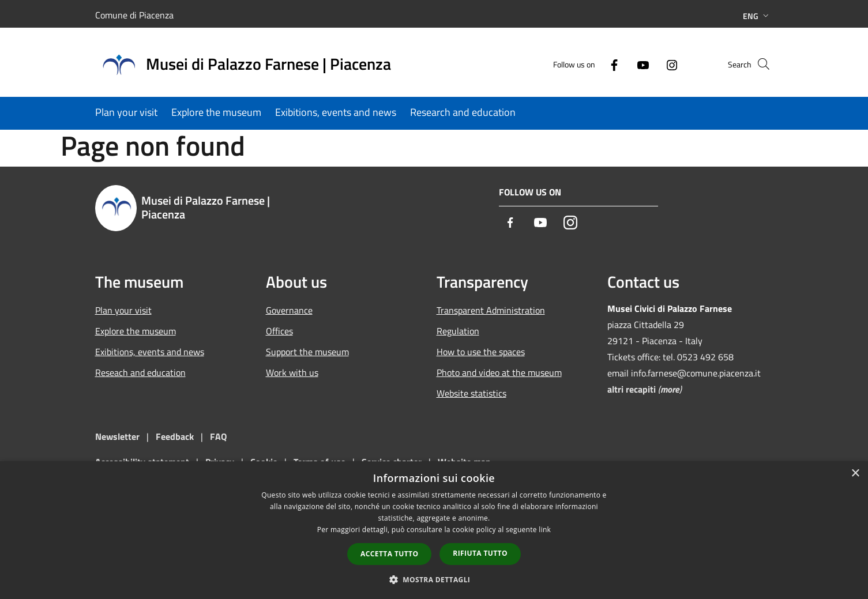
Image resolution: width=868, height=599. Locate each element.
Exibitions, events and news (150, 352)
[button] (434, 579)
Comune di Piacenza (134, 15)
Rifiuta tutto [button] (480, 553)
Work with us (292, 372)
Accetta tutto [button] (389, 554)
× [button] (855, 474)
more (670, 389)
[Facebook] (595, 64)
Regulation (458, 331)
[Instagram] (652, 64)
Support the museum (307, 352)
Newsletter (117, 436)
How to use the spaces (481, 352)
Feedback (176, 436)
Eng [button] (757, 16)
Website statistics (471, 393)
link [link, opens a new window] (545, 530)
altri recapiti (632, 389)
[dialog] (434, 530)
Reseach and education (140, 372)
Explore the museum (136, 331)
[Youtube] (623, 64)
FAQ (218, 436)
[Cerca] (760, 64)
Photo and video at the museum (499, 372)
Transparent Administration (491, 310)
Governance (289, 310)
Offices (279, 331)
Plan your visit (123, 310)
